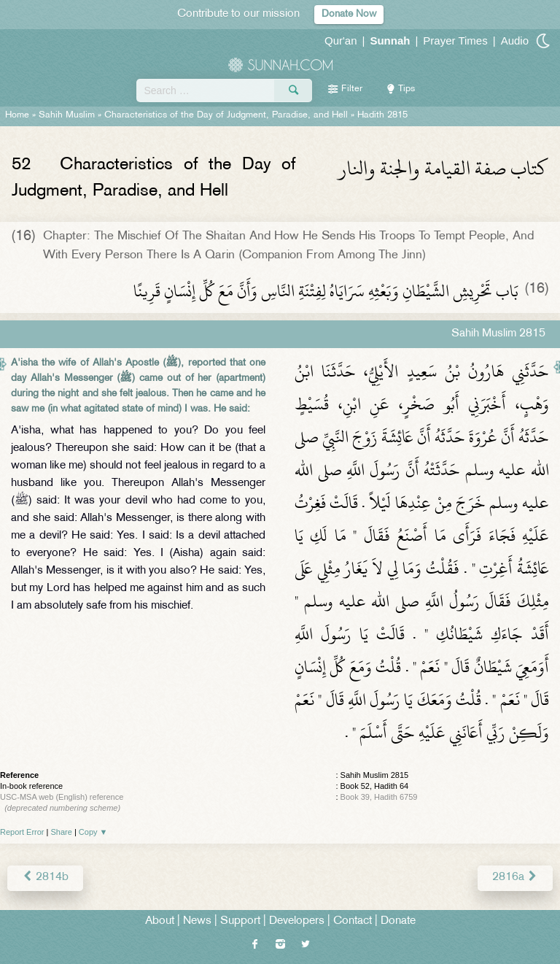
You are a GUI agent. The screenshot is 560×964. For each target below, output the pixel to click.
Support (240, 921)
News (197, 921)
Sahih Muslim (67, 115)
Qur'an (341, 41)
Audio (515, 41)
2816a (515, 878)
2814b (45, 878)
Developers (297, 921)
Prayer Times (455, 41)
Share (62, 832)
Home (17, 115)
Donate (398, 921)
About (160, 921)
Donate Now (349, 14)
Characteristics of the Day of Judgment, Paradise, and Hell (226, 115)
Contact (353, 921)
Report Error (22, 832)
